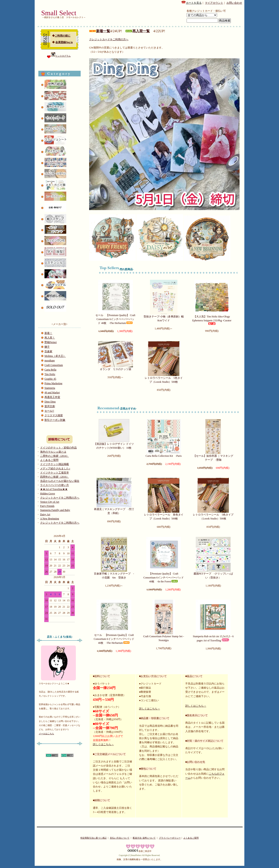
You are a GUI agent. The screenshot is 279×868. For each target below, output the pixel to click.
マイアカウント (214, 3)
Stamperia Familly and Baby (55, 510)
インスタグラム (61, 56)
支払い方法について (120, 838)
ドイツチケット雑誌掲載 (54, 464)
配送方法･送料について (144, 838)
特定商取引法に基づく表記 (94, 838)
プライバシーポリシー (170, 838)
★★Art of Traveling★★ (54, 489)
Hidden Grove (48, 494)
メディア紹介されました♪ (55, 469)
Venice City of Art (50, 502)
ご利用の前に (63, 36)
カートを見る (191, 2)
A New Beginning (50, 519)
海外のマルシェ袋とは (53, 452)
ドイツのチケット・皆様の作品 (58, 448)
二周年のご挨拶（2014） (54, 456)
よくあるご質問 (49, 460)
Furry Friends (47, 506)
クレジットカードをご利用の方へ (60, 498)
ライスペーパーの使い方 (54, 485)
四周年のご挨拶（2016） (54, 477)
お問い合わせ (234, 3)
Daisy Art (45, 514)
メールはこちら (46, 734)
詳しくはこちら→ (103, 744)
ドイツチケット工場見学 (54, 473)
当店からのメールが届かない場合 (60, 481)
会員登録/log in (64, 42)
